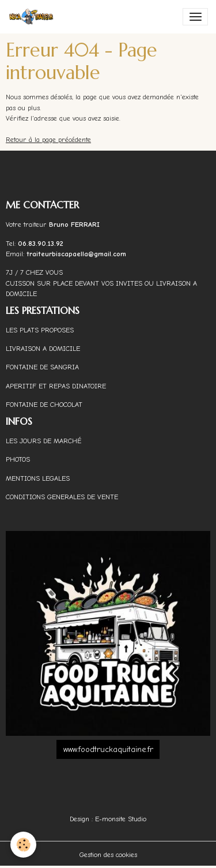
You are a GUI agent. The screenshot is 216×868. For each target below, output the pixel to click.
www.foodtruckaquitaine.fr (108, 749)
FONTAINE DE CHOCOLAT (44, 405)
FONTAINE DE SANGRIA (42, 367)
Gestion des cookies (108, 855)
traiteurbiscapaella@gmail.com (77, 254)
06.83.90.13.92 (41, 244)
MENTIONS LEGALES (38, 478)
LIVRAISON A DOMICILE (43, 349)
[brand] (33, 17)
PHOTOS (18, 459)
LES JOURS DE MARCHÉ (43, 441)
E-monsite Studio (121, 819)
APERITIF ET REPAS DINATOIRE (56, 386)
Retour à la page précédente (48, 140)
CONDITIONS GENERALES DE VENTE (62, 497)
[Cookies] (23, 845)
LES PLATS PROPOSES (40, 330)
